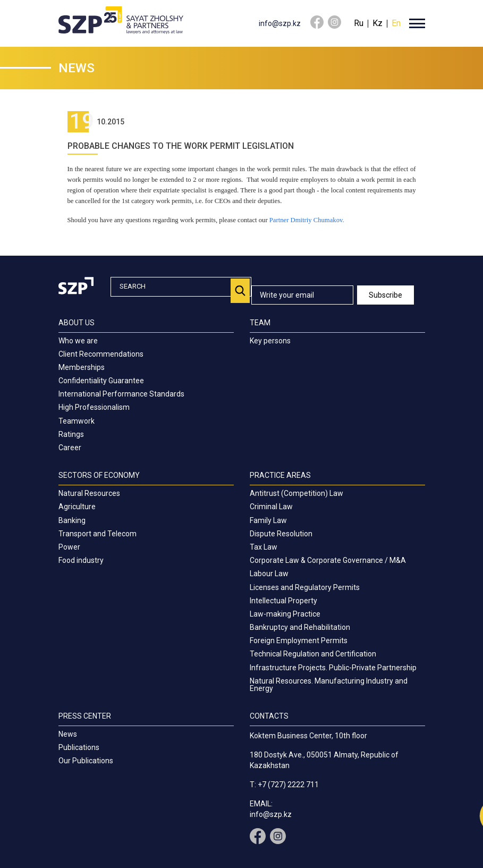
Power (69, 547)
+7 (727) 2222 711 (288, 785)
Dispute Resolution (281, 534)
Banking (72, 520)
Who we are (78, 341)
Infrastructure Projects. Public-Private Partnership (333, 668)
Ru (359, 23)
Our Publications (86, 761)
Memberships (82, 367)
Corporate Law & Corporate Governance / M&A (328, 560)
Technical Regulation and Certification (313, 654)
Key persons (270, 341)
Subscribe (385, 295)
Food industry (81, 560)
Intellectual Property (283, 601)
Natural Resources (89, 493)
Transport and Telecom (98, 534)
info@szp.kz (280, 23)
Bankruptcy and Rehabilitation (300, 627)
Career (70, 448)
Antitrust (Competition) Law (296, 493)
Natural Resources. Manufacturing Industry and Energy (329, 685)
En (396, 23)
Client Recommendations (101, 354)
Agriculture (77, 507)
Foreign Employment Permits (299, 641)
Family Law (268, 520)
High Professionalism (94, 407)
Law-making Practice (285, 614)
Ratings (71, 434)
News (68, 734)
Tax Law (264, 547)
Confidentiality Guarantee (101, 381)
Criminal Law (271, 507)
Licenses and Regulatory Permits (305, 587)
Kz (378, 23)
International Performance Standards (121, 394)
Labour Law (269, 574)
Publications (79, 747)
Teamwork (77, 421)
